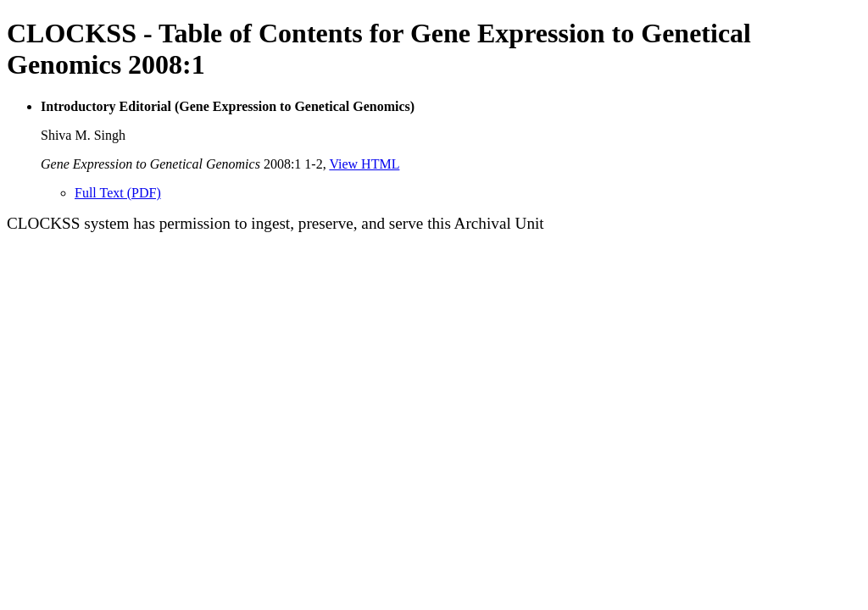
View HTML (364, 164)
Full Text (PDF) (118, 193)
